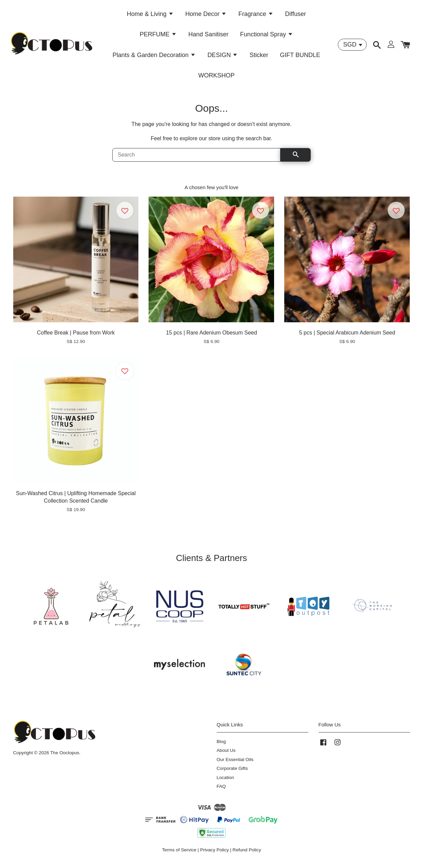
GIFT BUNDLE (300, 56)
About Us (226, 754)
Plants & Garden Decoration (154, 56)
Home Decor (206, 15)
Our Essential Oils (235, 764)
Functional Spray (267, 36)
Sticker (259, 56)
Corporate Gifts (232, 772)
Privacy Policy (215, 854)
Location (225, 782)
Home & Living (150, 15)
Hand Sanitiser (208, 36)
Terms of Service (179, 854)
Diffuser (295, 15)
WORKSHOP (216, 77)
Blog (221, 746)
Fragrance (256, 15)
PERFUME (158, 36)
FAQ (221, 790)
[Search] (196, 159)
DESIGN (223, 56)
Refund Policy (247, 854)
